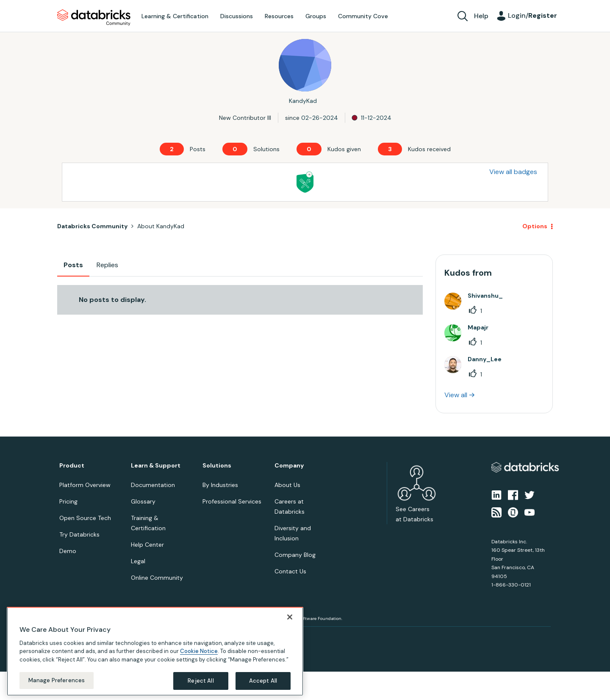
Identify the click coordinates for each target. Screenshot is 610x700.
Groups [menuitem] (316, 16)
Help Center (147, 545)
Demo (68, 551)
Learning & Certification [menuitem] (175, 16)
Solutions (217, 466)
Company (289, 466)
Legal (138, 561)
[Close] (290, 617)
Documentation (153, 485)
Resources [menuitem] (279, 16)
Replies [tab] (107, 265)
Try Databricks (79, 534)
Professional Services (232, 501)
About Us (287, 485)
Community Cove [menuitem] (363, 16)
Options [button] (535, 226)
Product (72, 466)
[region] (155, 651)
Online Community (157, 578)
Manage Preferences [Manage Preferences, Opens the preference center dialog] (57, 680)
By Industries (220, 485)
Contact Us (290, 571)
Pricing (68, 501)
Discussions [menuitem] (237, 16)
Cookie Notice (199, 651)
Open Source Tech (85, 518)
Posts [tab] (73, 265)
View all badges (513, 172)
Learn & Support (156, 466)
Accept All (263, 681)
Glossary (143, 501)
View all (456, 395)
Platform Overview (85, 485)
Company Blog (295, 555)
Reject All (201, 681)
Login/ (532, 15)
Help (481, 16)
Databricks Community (94, 18)
